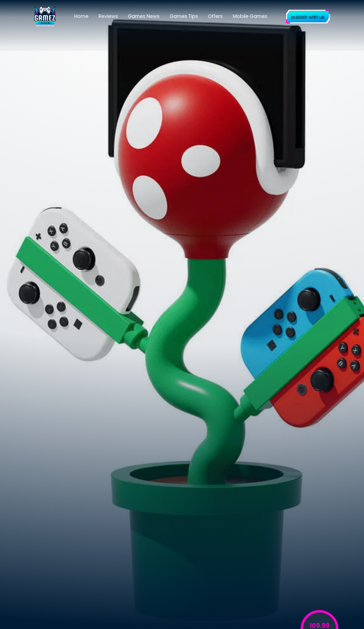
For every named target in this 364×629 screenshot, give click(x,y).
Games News (144, 16)
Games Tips (184, 16)
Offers (215, 16)
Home (81, 16)
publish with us (308, 17)
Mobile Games (250, 16)
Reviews (108, 16)
